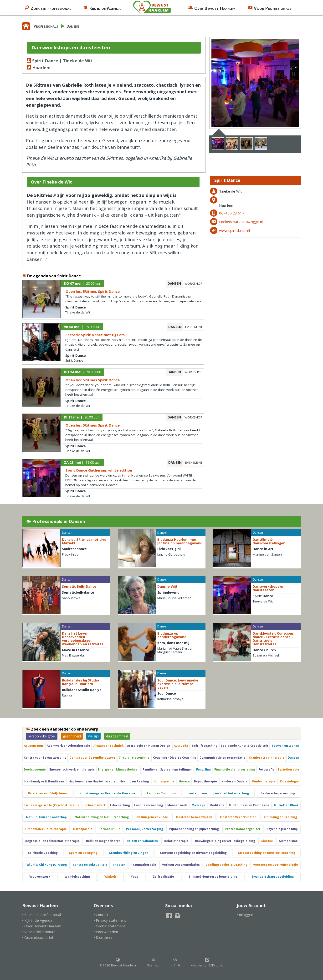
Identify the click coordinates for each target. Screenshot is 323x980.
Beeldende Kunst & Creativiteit (244, 746)
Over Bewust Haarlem (212, 8)
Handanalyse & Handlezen (44, 781)
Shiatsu (267, 841)
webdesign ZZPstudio (207, 962)
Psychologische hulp (282, 829)
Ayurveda (181, 746)
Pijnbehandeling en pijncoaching (194, 829)
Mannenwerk (177, 805)
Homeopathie (164, 781)
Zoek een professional (48, 8)
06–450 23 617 (232, 213)
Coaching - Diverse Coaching (175, 758)
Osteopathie (83, 829)
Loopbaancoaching (149, 805)
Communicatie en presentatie (222, 758)
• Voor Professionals (39, 932)
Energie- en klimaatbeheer (118, 769)
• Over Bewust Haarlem (42, 926)
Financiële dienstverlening (235, 769)
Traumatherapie (144, 865)
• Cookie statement (109, 926)
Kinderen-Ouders (235, 781)
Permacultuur (109, 829)
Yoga (135, 877)
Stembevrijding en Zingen (129, 853)
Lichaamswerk (95, 805)
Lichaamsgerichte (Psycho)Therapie (52, 805)
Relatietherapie (176, 841)
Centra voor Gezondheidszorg (92, 758)
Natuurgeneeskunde (152, 817)
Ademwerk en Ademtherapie (68, 746)
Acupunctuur (34, 746)
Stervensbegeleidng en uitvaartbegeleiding (193, 853)
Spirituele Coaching (43, 853)
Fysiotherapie (289, 769)
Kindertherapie (264, 781)
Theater (119, 865)
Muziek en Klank (286, 805)
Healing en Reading (134, 781)
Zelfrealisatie (163, 877)
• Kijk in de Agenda (37, 920)
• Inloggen (245, 915)
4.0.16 (175, 962)
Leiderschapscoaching (278, 793)
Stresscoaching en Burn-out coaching (267, 853)
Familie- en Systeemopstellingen (168, 769)
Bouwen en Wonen (285, 746)
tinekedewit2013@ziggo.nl (241, 222)
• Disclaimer (103, 937)
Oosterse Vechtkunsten (238, 817)
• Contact (101, 915)
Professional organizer (243, 829)
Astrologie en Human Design (149, 746)
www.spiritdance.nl (234, 230)
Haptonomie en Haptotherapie (92, 781)
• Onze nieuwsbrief (38, 937)
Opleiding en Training (281, 817)
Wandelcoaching (77, 877)
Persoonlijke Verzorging (145, 829)
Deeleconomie (35, 769)
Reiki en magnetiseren (103, 841)
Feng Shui (203, 769)
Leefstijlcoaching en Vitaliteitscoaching (218, 793)
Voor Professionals (269, 8)
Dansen (73, 26)
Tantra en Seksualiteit (90, 865)
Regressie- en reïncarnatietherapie (52, 841)
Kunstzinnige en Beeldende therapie (107, 793)
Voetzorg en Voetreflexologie (276, 865)
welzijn (93, 736)
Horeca (184, 781)
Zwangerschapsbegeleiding (273, 877)
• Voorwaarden (106, 932)
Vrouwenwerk (40, 877)
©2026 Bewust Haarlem (118, 962)
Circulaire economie (134, 758)
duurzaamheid (117, 736)
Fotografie (266, 769)
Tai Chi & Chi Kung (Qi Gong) (46, 865)
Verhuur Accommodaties (181, 865)
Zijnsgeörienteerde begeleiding (213, 877)
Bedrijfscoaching (204, 746)
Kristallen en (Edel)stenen (48, 793)
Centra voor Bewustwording (45, 758)
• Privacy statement (110, 920)
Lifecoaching (120, 805)
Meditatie (217, 805)
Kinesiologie (289, 781)
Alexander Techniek (109, 746)
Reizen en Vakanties (142, 841)
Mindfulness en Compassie (249, 805)
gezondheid (72, 736)
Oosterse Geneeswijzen (194, 817)
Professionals (46, 26)
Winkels (110, 877)
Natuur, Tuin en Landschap (46, 817)
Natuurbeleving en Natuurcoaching (102, 817)
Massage (198, 805)
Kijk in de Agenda (102, 8)
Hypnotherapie (205, 781)
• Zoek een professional (41, 915)
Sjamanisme (288, 841)
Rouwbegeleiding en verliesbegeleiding (225, 841)
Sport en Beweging (83, 853)
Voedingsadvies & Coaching (226, 865)
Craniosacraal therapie (267, 758)
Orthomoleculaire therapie (46, 829)
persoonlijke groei (42, 736)
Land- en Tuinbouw (161, 793)
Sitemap (153, 962)
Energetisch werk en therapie (72, 769)
